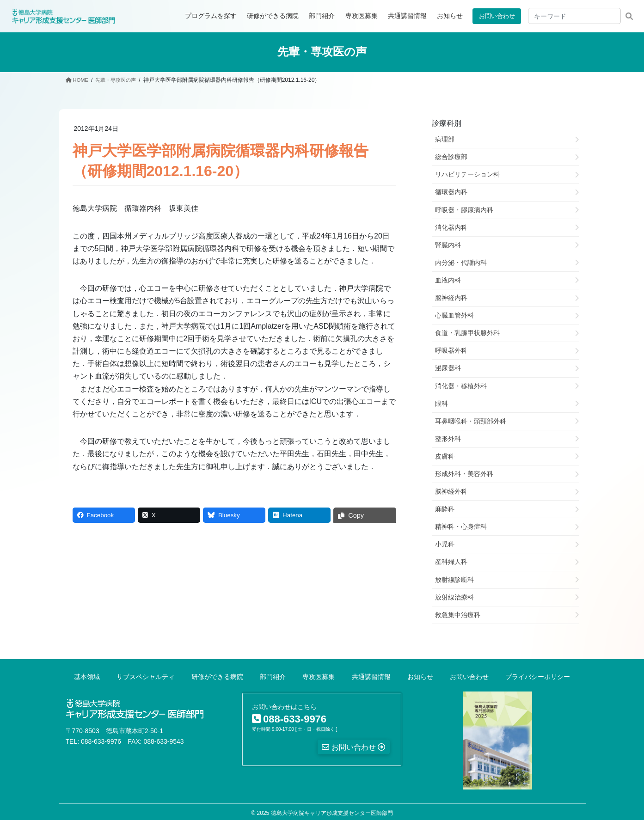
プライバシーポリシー (538, 676)
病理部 (445, 139)
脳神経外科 (451, 491)
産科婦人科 (451, 562)
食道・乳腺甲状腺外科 (467, 333)
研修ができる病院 (217, 676)
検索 (629, 16)
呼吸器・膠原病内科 (464, 209)
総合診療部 (451, 157)
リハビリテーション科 (467, 174)
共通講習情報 (371, 676)
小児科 (445, 544)
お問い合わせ (495, 16)
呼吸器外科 (451, 350)
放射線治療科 (454, 597)
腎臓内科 (448, 245)
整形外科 (448, 438)
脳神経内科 (451, 297)
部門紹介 (273, 676)
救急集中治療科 (458, 614)
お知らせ (420, 676)
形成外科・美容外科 (464, 473)
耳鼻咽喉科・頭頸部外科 (471, 421)
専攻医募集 (319, 676)
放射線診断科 (454, 579)
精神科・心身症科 (461, 526)
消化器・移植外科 (461, 386)
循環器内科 (451, 192)
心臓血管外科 (454, 315)
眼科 (442, 403)
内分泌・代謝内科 (461, 262)
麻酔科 (445, 509)
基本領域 (87, 676)
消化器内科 (451, 227)
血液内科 (448, 280)
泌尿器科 (448, 368)
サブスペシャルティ (146, 676)
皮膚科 (445, 456)
